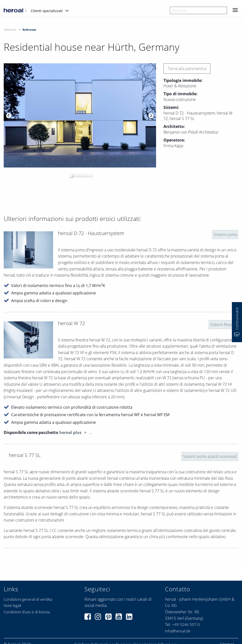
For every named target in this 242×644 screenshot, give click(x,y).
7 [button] (85, 176)
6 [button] (82, 176)
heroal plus (71, 432)
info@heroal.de (178, 631)
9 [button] (90, 176)
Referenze (10, 30)
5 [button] (80, 176)
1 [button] (70, 176)
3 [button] (75, 176)
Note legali (12, 605)
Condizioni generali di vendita (28, 599)
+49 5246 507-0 (186, 624)
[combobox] (198, 10)
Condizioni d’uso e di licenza (27, 612)
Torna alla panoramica (187, 69)
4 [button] (77, 176)
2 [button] (72, 176)
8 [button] (87, 176)
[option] (80, 116)
